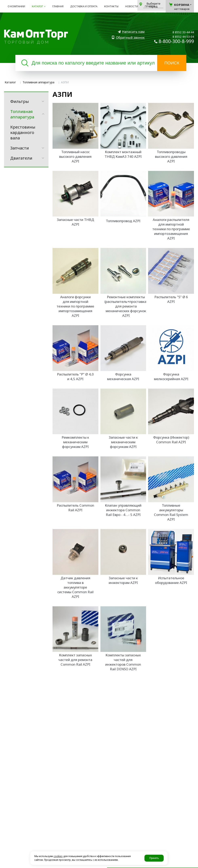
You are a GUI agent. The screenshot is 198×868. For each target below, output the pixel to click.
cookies (58, 856)
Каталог (10, 82)
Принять (154, 858)
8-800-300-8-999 (176, 41)
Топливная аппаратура (38, 82)
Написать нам (133, 32)
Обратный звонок (130, 38)
